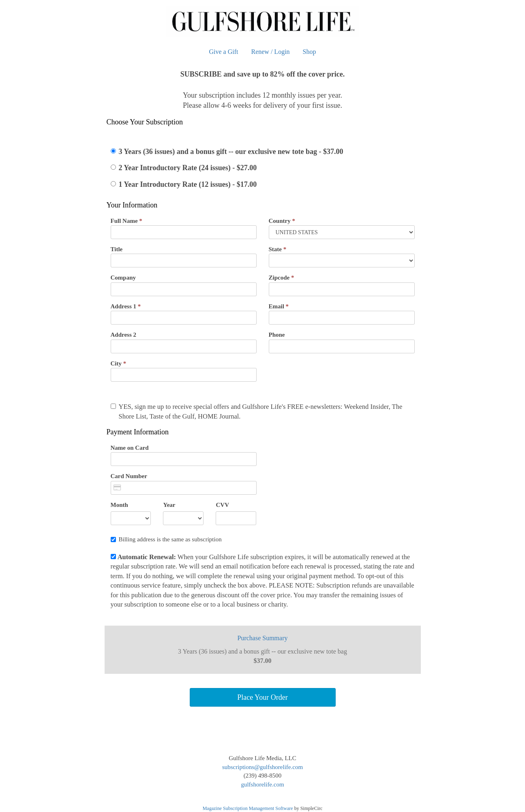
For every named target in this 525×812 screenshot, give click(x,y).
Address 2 (124, 335)
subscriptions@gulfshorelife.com (262, 767)
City (119, 363)
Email (279, 306)
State (278, 249)
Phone (277, 335)
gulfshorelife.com (262, 784)
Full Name (126, 221)
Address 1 (126, 306)
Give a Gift (224, 52)
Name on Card (130, 448)
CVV (222, 505)
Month (119, 505)
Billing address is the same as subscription (166, 539)
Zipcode (282, 278)
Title (117, 249)
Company (123, 278)
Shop (310, 52)
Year (169, 505)
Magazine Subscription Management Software (248, 808)
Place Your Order (262, 697)
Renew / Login (270, 52)
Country (282, 221)
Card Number (129, 476)
